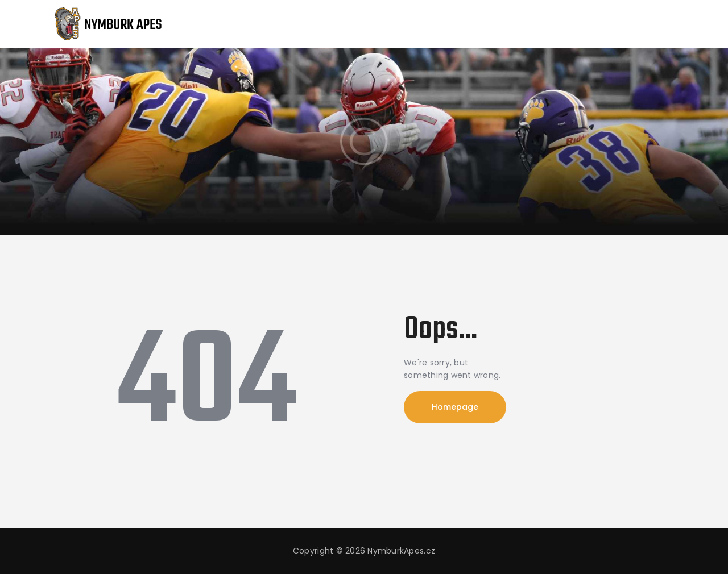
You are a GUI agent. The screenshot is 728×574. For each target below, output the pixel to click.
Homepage (455, 407)
